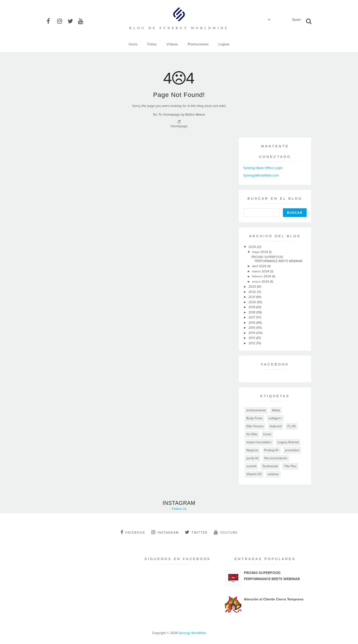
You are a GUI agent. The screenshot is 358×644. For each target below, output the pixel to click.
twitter (196, 532)
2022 (253, 292)
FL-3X (292, 426)
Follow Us (179, 509)
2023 (253, 287)
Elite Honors (255, 426)
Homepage (179, 126)
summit (251, 466)
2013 (252, 338)
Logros (224, 44)
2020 (253, 302)
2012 (252, 343)
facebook (133, 532)
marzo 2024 (261, 271)
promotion (292, 450)
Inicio (133, 44)
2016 (252, 323)
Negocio (252, 450)
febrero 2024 (262, 276)
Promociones (198, 44)
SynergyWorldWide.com (261, 175)
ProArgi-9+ (272, 450)
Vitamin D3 (254, 474)
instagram (165, 532)
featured (276, 426)
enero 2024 (261, 282)
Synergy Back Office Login (263, 168)
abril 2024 (260, 266)
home (267, 434)
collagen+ (275, 418)
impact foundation (259, 442)
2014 (252, 333)
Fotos (152, 44)
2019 (252, 307)
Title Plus (290, 466)
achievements (256, 410)
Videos (172, 44)
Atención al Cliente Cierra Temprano (274, 599)
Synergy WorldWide (192, 633)
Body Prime (254, 418)
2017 (252, 317)
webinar (273, 474)
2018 (252, 312)
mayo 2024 (261, 252)
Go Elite (252, 434)
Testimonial (270, 466)
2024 (253, 247)
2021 (252, 297)
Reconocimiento (276, 458)
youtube (226, 532)
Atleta (276, 410)
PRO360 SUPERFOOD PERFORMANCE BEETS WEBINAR (277, 259)
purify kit (252, 458)
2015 (252, 328)
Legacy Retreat (288, 442)
